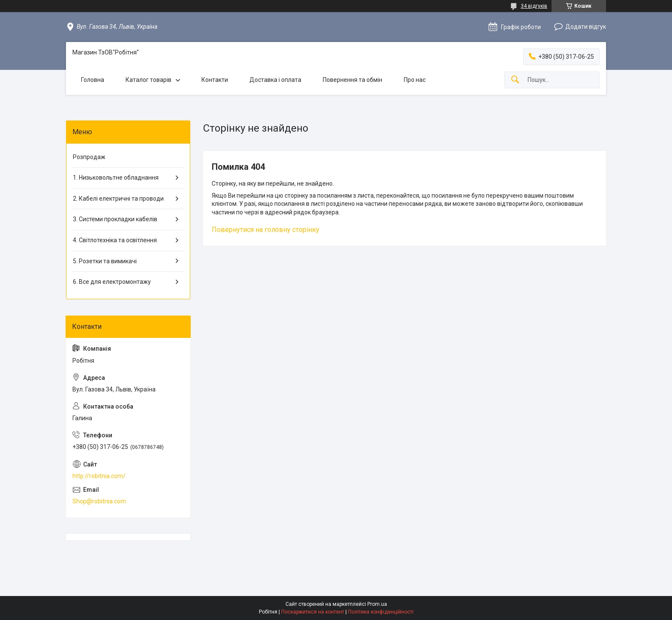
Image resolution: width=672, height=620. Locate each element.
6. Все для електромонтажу (112, 282)
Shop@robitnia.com (99, 501)
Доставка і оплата (275, 80)
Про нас (415, 80)
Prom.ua (377, 604)
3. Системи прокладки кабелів (115, 219)
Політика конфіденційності (381, 612)
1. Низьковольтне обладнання (116, 178)
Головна (93, 80)
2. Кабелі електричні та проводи (118, 199)
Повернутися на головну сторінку (265, 230)
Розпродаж (89, 157)
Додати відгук (586, 27)
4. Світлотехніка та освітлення (115, 240)
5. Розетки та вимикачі (105, 261)
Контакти (215, 80)
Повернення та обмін (352, 80)
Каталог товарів (148, 80)
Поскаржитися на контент (313, 612)
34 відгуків (534, 6)
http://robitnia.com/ (99, 476)
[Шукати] (515, 80)
